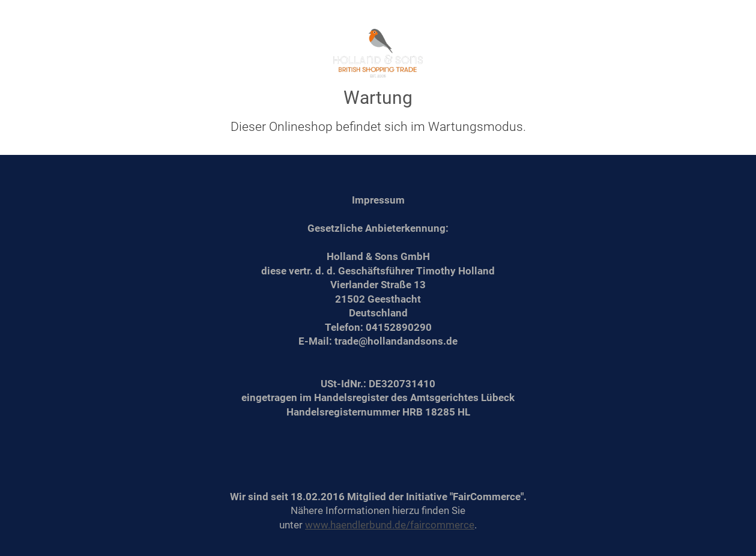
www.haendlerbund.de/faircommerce (390, 525)
